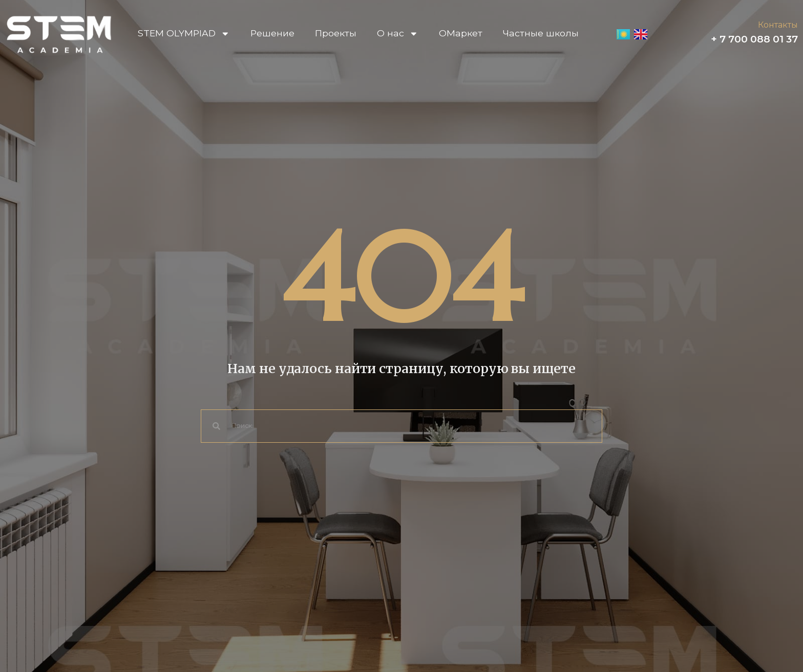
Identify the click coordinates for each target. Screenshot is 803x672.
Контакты (778, 25)
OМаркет (461, 33)
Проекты (336, 33)
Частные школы (541, 33)
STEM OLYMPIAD (184, 34)
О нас (398, 34)
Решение (272, 33)
